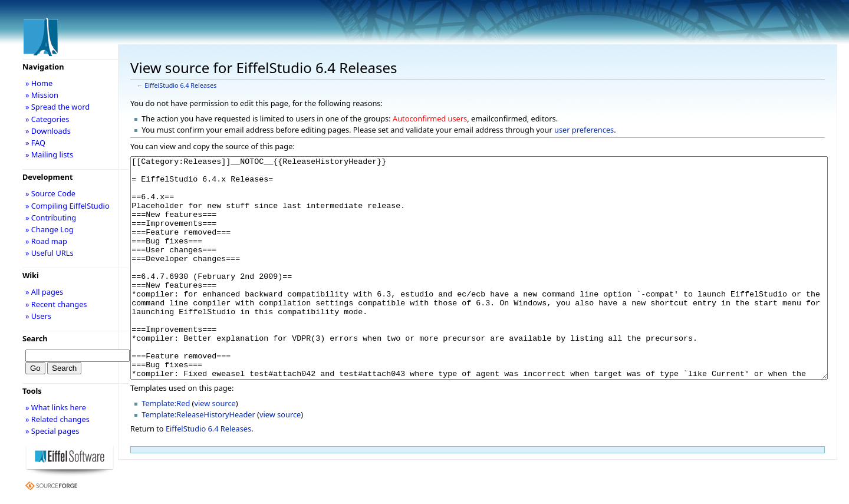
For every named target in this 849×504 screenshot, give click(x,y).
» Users (38, 316)
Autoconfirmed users (430, 118)
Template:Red (166, 447)
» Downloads (48, 131)
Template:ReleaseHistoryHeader (198, 459)
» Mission (42, 95)
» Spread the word (57, 107)
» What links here (56, 407)
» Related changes (57, 419)
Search (35, 338)
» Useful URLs (50, 253)
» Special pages (52, 431)
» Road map (46, 241)
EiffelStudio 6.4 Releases (180, 85)
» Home (39, 83)
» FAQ (35, 143)
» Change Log (50, 229)
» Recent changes (56, 304)
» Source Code (50, 193)
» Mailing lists (49, 154)
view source (215, 447)
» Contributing (51, 218)
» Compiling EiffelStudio (68, 206)
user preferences (584, 130)
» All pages (44, 292)
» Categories (47, 119)
